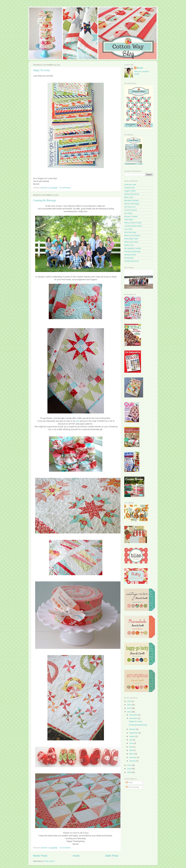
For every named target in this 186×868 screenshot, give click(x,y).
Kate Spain (129, 219)
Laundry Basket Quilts (133, 226)
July (131, 740)
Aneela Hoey (129, 188)
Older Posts (112, 856)
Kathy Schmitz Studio (133, 223)
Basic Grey (129, 197)
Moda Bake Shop (131, 239)
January (133, 761)
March (132, 754)
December (134, 715)
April (131, 750)
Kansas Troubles (131, 216)
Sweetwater (129, 258)
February (133, 757)
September (134, 733)
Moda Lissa (129, 245)
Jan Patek (128, 213)
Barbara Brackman (132, 194)
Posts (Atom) (49, 861)
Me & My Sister (130, 232)
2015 (129, 701)
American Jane (130, 184)
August (132, 736)
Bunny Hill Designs (132, 204)
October (133, 729)
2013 (129, 708)
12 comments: (65, 848)
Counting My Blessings (45, 200)
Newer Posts (40, 856)
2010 (129, 769)
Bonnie (140, 68)
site (77, 421)
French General (131, 210)
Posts (129, 783)
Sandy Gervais (130, 255)
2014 (129, 705)
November (134, 718)
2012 (129, 712)
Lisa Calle (128, 229)
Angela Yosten (130, 191)
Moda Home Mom (131, 242)
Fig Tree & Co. (130, 207)
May (131, 747)
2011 (129, 765)
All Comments (133, 787)
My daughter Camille (133, 248)
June (131, 743)
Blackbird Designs (132, 200)
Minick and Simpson (132, 235)
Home (76, 856)
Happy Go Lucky (42, 70)
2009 (129, 772)
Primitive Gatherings (132, 251)
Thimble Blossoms (132, 261)
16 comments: (65, 188)
